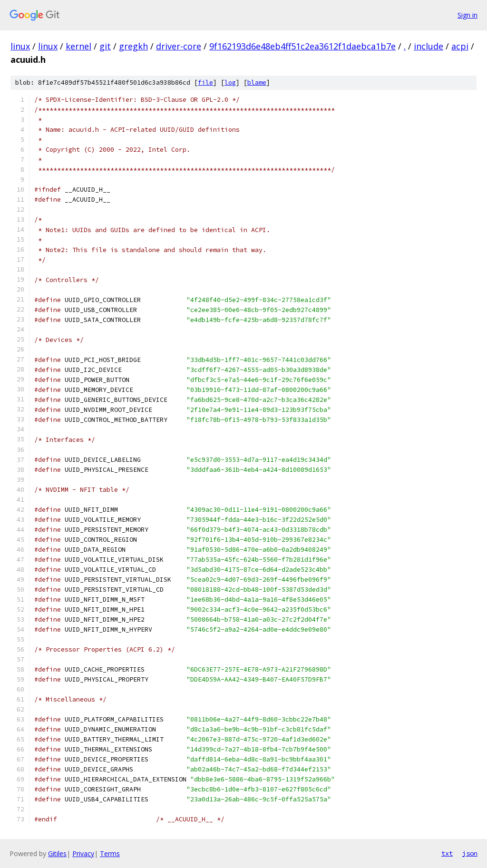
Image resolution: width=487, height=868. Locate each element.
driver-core (179, 46)
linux (20, 46)
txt (447, 853)
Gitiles (57, 853)
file (205, 83)
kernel (78, 46)
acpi (460, 46)
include (429, 46)
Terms (110, 853)
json (470, 853)
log (230, 83)
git (105, 46)
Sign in (468, 15)
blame (257, 83)
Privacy (83, 853)
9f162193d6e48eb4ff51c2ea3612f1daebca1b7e (302, 46)
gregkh (133, 46)
